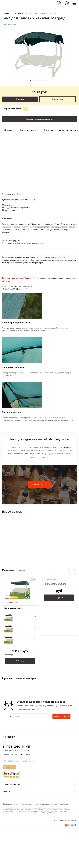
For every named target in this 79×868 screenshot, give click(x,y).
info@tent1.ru (63, 447)
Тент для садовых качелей (17, 599)
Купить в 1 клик (57, 99)
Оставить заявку (40, 484)
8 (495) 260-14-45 (16, 747)
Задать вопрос (29, 761)
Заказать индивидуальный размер (39, 119)
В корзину (20, 99)
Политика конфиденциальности (63, 820)
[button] (31, 80)
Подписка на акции (62, 716)
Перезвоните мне (11, 761)
